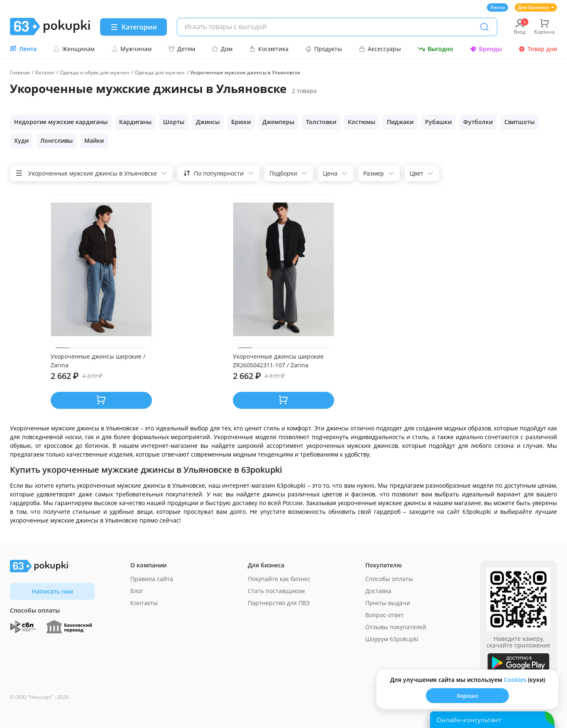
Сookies (515, 680)
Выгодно (435, 49)
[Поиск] (484, 27)
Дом (222, 49)
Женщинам (74, 49)
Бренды (486, 49)
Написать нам (53, 591)
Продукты (324, 49)
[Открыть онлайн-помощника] (492, 720)
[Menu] (133, 27)
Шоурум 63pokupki (392, 639)
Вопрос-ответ (385, 615)
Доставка (378, 591)
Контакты (144, 603)
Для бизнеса (536, 7)
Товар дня (538, 49)
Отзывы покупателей (396, 627)
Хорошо (467, 696)
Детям (182, 49)
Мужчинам (131, 49)
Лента (497, 7)
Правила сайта (152, 579)
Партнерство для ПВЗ (279, 603)
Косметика (269, 49)
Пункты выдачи (388, 603)
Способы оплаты (389, 579)
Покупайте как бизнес (279, 579)
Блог (137, 591)
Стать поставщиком (276, 591)
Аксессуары (380, 49)
